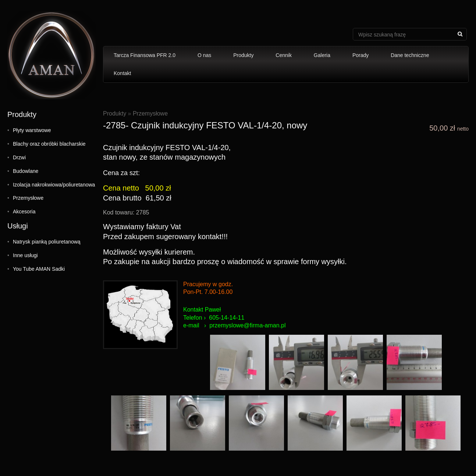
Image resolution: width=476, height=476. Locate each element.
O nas (204, 55)
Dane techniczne (410, 55)
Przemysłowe (28, 198)
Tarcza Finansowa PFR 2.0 (145, 55)
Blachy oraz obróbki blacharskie (49, 144)
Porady (360, 55)
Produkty (243, 55)
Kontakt (122, 73)
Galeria (322, 55)
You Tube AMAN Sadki (39, 269)
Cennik (284, 55)
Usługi (18, 226)
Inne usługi (25, 255)
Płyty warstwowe (32, 130)
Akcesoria (24, 212)
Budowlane (26, 171)
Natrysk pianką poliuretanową (47, 242)
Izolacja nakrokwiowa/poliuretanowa (54, 185)
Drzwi (19, 157)
